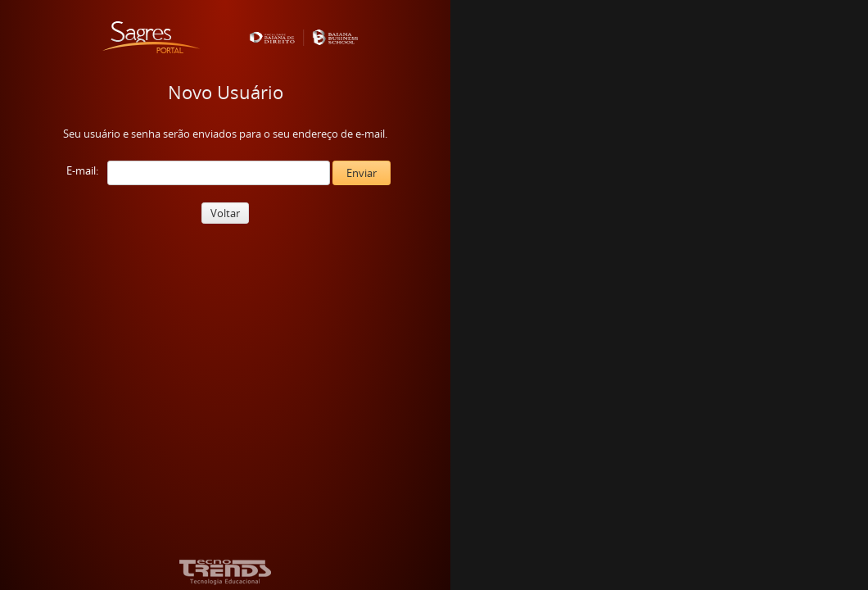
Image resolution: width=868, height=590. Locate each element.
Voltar (225, 213)
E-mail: (82, 170)
